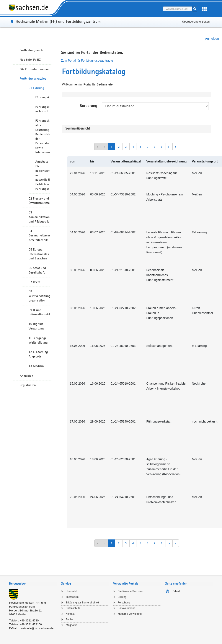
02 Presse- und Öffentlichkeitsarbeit (39, 201)
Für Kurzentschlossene (35, 69)
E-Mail (176, 591)
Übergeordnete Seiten (196, 22)
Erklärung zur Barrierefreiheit (82, 603)
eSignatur (71, 625)
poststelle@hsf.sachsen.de (37, 628)
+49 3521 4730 (29, 620)
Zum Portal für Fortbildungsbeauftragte (87, 61)
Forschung (124, 603)
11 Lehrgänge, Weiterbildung (38, 340)
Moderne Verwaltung (130, 614)
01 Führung (36, 88)
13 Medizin (36, 366)
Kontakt (70, 614)
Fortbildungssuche (32, 50)
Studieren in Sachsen (130, 591)
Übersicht (71, 591)
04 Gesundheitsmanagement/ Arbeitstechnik (39, 236)
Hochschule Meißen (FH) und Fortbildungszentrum (58, 21)
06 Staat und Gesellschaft (37, 270)
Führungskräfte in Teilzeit (43, 109)
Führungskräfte (43, 97)
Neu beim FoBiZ (30, 60)
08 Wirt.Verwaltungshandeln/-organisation (39, 296)
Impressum (72, 597)
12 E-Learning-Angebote (39, 354)
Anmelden (212, 39)
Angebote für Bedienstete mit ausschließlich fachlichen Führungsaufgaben (43, 175)
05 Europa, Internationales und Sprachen (39, 254)
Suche (69, 619)
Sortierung (89, 106)
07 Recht (34, 282)
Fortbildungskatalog (33, 79)
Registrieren (28, 385)
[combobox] (178, 9)
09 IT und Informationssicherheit (39, 312)
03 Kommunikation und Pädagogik (39, 217)
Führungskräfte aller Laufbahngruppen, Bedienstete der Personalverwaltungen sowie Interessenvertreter (43, 136)
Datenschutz (73, 608)
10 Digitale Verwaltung (36, 326)
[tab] (33, 584)
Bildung (122, 597)
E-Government (126, 608)
